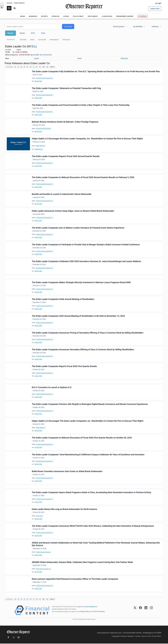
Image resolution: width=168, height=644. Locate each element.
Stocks (22, 33)
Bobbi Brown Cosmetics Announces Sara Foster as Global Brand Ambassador (67, 472)
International (54, 40)
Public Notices (19, 3)
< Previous (9, 67)
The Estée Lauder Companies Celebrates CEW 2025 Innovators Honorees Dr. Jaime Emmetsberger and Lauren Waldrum (86, 261)
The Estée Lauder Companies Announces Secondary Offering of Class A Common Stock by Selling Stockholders (83, 350)
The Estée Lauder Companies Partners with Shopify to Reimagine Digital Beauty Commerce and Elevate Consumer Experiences (90, 404)
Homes (10, 3)
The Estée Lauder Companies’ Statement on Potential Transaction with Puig (66, 88)
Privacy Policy (85, 612)
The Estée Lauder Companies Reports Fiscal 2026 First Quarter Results (64, 367)
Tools (43, 33)
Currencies (42, 40)
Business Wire (38, 81)
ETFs (33, 33)
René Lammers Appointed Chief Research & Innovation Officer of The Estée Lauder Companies (75, 579)
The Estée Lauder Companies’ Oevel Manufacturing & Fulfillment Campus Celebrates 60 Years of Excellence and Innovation (88, 455)
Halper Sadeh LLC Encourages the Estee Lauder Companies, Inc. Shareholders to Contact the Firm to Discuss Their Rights (87, 139)
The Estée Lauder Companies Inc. (44, 78)
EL (34, 46)
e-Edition (143, 16)
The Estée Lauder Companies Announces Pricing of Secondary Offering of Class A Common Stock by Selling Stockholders (88, 333)
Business (33, 16)
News (23, 16)
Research (124, 58)
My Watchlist (138, 26)
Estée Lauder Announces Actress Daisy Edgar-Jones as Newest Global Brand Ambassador (73, 211)
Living (66, 16)
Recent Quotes (118, 26)
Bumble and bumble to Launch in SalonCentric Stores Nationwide (62, 194)
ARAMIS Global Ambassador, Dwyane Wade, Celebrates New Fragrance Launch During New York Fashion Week (82, 563)
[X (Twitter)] (135, 611)
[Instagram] (151, 611)
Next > (52, 67)
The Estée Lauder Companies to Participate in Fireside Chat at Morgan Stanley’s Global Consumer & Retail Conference (86, 245)
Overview (23, 40)
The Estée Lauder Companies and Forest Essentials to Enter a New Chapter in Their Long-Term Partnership (81, 105)
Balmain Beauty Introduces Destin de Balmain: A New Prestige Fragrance (65, 122)
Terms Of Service (99, 612)
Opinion (55, 16)
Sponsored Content (125, 16)
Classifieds (107, 16)
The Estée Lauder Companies (43, 129)
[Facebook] (140, 611)
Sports (44, 16)
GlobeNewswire (39, 149)
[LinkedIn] (146, 611)
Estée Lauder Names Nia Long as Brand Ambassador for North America (64, 509)
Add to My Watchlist (46, 55)
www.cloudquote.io (91, 607)
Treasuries (66, 40)
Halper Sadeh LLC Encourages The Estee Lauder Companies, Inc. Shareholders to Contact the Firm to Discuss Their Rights (88, 421)
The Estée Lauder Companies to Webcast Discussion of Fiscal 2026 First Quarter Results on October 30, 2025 (82, 438)
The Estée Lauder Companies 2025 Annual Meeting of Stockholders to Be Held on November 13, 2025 (78, 316)
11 (47, 67)
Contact (138, 637)
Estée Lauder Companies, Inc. (43, 569)
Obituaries (93, 16)
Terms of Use (146, 637)
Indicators (155, 26)
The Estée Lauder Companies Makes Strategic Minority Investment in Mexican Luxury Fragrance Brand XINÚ (81, 283)
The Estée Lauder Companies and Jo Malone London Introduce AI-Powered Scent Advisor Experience (78, 228)
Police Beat (78, 16)
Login (159, 3)
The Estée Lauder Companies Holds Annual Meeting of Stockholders (63, 299)
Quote (37, 58)
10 (43, 67)
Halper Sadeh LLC (40, 146)
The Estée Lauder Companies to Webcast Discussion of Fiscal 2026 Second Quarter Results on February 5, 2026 (83, 177)
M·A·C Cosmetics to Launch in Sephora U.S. (52, 388)
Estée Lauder (39, 516)
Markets (11, 33)
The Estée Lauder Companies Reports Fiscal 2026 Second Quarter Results (66, 156)
